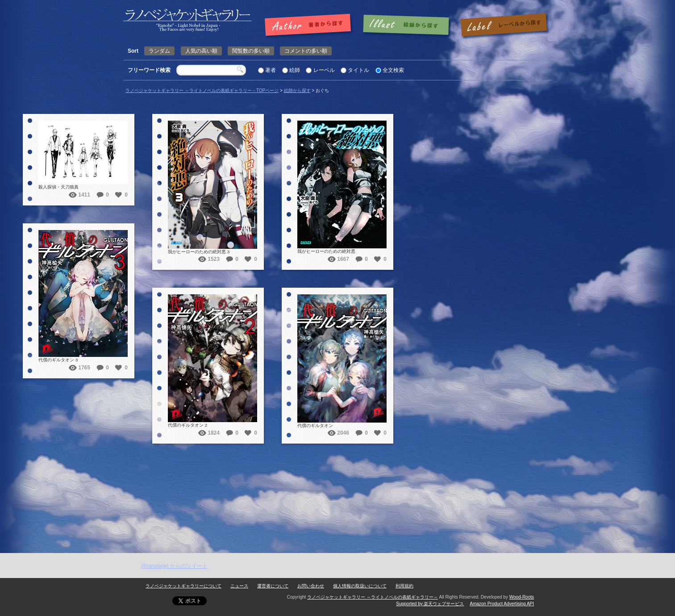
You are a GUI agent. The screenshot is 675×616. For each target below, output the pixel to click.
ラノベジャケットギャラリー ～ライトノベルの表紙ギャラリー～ (373, 597)
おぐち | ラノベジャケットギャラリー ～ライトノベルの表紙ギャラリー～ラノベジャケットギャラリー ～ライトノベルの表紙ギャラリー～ (187, 20)
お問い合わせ (311, 586)
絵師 (295, 70)
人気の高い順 (201, 51)
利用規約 (404, 586)
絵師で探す (407, 25)
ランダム (159, 51)
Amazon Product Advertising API (502, 604)
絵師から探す (297, 90)
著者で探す (310, 25)
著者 (271, 70)
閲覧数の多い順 (251, 51)
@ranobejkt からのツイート (174, 566)
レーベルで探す (504, 25)
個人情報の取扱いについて (360, 586)
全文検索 (393, 70)
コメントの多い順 (306, 51)
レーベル (324, 70)
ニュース (239, 586)
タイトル (358, 70)
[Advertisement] (337, 486)
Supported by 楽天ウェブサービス (430, 604)
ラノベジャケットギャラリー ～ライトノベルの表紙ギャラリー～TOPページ (202, 90)
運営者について (273, 586)
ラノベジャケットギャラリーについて (183, 586)
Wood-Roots (522, 597)
